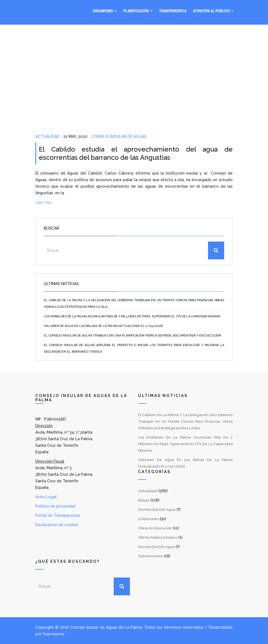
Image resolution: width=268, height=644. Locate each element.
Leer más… (45, 202)
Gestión (172, 33)
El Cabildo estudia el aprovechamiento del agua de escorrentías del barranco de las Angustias (136, 153)
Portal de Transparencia (58, 515)
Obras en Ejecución (155, 528)
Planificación (136, 11)
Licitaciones (148, 519)
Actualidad (47, 137)
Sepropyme (54, 634)
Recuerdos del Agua (156, 547)
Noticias (197, 33)
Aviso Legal (46, 497)
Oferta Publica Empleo (158, 537)
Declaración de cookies (57, 525)
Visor (153, 33)
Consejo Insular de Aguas (119, 137)
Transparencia (173, 11)
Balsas (144, 500)
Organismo (103, 11)
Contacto (224, 33)
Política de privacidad (55, 506)
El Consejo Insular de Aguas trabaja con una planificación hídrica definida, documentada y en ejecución (132, 336)
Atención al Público (211, 11)
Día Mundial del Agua (157, 510)
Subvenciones (150, 556)
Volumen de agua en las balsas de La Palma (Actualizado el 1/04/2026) (103, 326)
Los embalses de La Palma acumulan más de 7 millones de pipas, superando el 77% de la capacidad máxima (132, 316)
